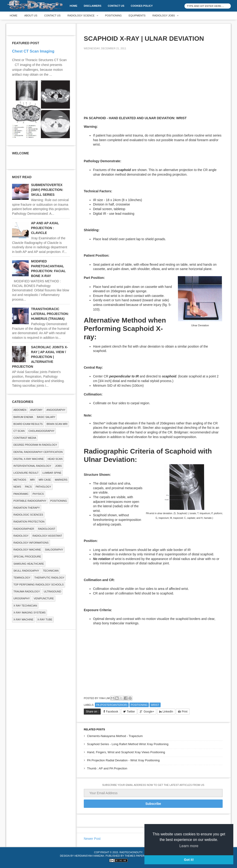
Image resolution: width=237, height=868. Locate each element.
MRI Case (45, 480)
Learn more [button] (189, 846)
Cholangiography (41, 431)
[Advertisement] (118, 86)
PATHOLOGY (43, 487)
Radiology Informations (31, 543)
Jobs (58, 466)
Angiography (56, 410)
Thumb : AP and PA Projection (107, 768)
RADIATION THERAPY (27, 508)
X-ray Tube (45, 619)
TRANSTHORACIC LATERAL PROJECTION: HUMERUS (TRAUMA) (50, 314)
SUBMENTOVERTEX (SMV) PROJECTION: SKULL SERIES (47, 190)
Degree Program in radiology (35, 445)
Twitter (131, 712)
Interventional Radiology (32, 466)
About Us (31, 16)
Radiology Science (81, 16)
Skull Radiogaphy (26, 571)
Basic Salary (46, 417)
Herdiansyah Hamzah (89, 856)
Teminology (22, 578)
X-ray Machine (23, 619)
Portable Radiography (30, 501)
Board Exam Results (28, 424)
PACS (28, 487)
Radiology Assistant (47, 536)
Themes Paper (135, 856)
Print (185, 712)
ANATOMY (36, 410)
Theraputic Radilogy (49, 578)
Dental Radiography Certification (38, 452)
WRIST (155, 705)
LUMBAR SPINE (52, 473)
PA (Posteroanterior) (112, 705)
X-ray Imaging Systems (30, 613)
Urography (22, 598)
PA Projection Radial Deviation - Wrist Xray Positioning (123, 760)
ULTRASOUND (52, 591)
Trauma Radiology (27, 591)
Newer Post (92, 839)
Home (73, 6)
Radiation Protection (29, 522)
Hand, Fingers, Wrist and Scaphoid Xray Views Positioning (126, 752)
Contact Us (116, 6)
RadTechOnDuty (131, 852)
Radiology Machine (27, 550)
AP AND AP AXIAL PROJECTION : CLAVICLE (45, 228)
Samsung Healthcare (29, 564)
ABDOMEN (20, 410)
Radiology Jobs (164, 16)
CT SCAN (19, 431)
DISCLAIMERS (93, 6)
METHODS (20, 480)
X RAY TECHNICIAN (25, 606)
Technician (51, 571)
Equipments (137, 16)
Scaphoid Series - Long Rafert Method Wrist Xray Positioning (128, 744)
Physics (38, 494)
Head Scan (55, 459)
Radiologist (47, 529)
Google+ (149, 712)
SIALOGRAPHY (54, 550)
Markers (61, 480)
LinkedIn (168, 712)
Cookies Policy (142, 6)
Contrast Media (25, 438)
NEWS (17, 487)
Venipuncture (44, 598)
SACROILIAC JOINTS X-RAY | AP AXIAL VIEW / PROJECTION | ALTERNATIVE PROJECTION (40, 357)
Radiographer (24, 529)
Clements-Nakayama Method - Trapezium (115, 736)
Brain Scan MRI (57, 424)
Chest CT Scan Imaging (33, 51)
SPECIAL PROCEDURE (27, 557)
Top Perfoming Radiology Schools (39, 585)
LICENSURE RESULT (26, 473)
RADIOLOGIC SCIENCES (28, 515)
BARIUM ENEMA (23, 417)
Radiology (21, 536)
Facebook (112, 712)
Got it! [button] (189, 860)
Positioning (113, 16)
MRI (32, 480)
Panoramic (21, 494)
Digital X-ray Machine (29, 459)
